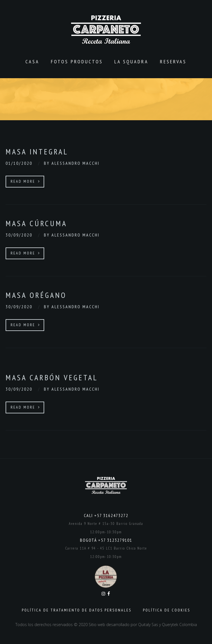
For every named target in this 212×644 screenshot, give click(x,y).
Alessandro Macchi (76, 163)
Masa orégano (36, 295)
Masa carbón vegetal (52, 377)
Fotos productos (77, 62)
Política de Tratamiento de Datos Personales (77, 610)
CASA (32, 62)
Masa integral (37, 151)
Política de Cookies (167, 610)
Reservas (173, 62)
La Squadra (131, 62)
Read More (25, 181)
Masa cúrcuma (36, 223)
